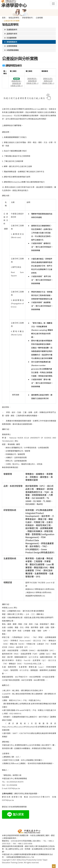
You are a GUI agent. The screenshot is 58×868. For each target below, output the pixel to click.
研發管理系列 (11, 42)
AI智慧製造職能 (11, 50)
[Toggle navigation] (53, 4)
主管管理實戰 (11, 46)
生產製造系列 (11, 29)
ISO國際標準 (10, 38)
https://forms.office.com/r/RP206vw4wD (18, 727)
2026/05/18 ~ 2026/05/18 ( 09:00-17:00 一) (17, 83)
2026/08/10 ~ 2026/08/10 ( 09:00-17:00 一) (32, 81)
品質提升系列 (11, 34)
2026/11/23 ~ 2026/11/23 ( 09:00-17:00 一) (48, 81)
